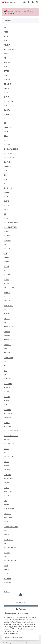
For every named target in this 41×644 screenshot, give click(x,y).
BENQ (6, 75)
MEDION (7, 331)
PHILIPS (7, 392)
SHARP (6, 505)
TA (5, 531)
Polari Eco (7, 418)
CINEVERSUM (9, 101)
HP (5, 244)
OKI (5, 375)
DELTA (6, 140)
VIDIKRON (7, 578)
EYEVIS (7, 201)
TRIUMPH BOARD (10, 548)
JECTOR (7, 266)
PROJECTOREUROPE (11, 435)
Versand (24, 643)
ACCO (6, 32)
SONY (6, 522)
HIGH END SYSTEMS (11, 227)
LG (5, 296)
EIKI (5, 171)
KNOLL (6, 279)
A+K (5, 28)
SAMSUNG (7, 474)
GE (5, 214)
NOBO (6, 366)
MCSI (6, 322)
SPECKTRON (8, 518)
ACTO (6, 41)
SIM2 (6, 500)
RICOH (6, 448)
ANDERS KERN (9, 49)
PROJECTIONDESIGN (11, 431)
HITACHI (7, 236)
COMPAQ (7, 114)
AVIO (6, 67)
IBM (5, 253)
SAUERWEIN (8, 479)
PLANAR (7, 401)
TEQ (6, 544)
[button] (29, 2)
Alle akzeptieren (21, 603)
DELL (6, 136)
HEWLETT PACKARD (11, 223)
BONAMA (7, 80)
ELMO (6, 179)
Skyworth (7, 513)
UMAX (6, 557)
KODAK (7, 283)
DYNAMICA (8, 166)
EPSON (6, 192)
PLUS (6, 405)
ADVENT (7, 45)
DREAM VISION (9, 158)
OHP (6, 370)
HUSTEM (7, 249)
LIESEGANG (8, 301)
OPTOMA (7, 379)
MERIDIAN (8, 344)
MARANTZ (8, 314)
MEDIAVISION (9, 327)
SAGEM (7, 466)
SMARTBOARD (9, 509)
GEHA (6, 218)
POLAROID (8, 409)
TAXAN (6, 535)
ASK (5, 58)
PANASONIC (8, 383)
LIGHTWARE (8, 305)
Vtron (6, 587)
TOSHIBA (7, 552)
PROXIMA (7, 440)
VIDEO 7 (7, 574)
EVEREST (7, 197)
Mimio (6, 348)
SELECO (7, 496)
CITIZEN (7, 106)
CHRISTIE (7, 97)
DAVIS (6, 132)
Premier (7, 422)
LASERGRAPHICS (10, 288)
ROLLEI (7, 453)
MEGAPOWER (9, 340)
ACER (6, 36)
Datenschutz (18, 637)
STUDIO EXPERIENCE (11, 526)
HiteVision (8, 240)
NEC (6, 362)
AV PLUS (7, 62)
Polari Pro (7, 427)
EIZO (6, 175)
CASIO (6, 93)
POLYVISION (8, 414)
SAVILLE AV (8, 492)
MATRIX (7, 318)
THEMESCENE (9, 539)
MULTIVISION (8, 357)
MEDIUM (7, 335)
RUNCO (7, 461)
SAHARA (7, 470)
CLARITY (7, 110)
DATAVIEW (8, 127)
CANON (7, 88)
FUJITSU (7, 205)
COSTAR (7, 119)
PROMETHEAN (9, 444)
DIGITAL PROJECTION (11, 149)
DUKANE (7, 162)
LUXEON (7, 309)
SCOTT (6, 487)
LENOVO (7, 292)
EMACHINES (8, 188)
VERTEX (7, 570)
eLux (6, 184)
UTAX (6, 565)
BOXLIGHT (7, 84)
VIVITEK (7, 591)
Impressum (7, 637)
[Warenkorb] (37, 2)
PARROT (7, 388)
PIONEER (7, 396)
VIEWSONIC (8, 583)
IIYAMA (7, 257)
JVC (5, 270)
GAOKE (7, 210)
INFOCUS (7, 262)
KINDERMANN (9, 275)
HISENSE (7, 231)
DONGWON (8, 153)
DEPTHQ (7, 145)
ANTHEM (7, 54)
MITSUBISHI (8, 353)
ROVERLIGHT (9, 457)
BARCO (7, 71)
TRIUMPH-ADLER (10, 561)
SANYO (6, 483)
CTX (5, 123)
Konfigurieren (21, 609)
